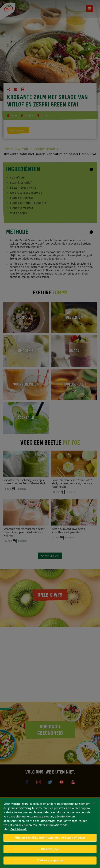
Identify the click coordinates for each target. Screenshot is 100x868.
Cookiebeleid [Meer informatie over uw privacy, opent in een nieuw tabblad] (19, 829)
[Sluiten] (94, 803)
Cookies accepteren (50, 860)
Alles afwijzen (50, 849)
